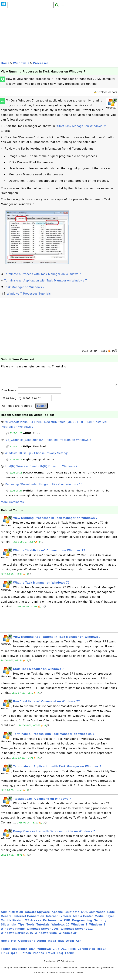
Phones (38, 957)
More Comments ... (14, 506)
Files (72, 952)
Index (52, 944)
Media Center (83, 920)
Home (5, 63)
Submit (42, 409)
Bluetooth (72, 915)
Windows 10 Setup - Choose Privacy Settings (37, 457)
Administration (12, 915)
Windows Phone (13, 932)
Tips (21, 928)
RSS (61, 944)
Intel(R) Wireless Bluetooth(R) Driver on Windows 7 (41, 470)
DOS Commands (93, 915)
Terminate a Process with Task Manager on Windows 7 (43, 274)
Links (5, 957)
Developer (19, 952)
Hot (14, 944)
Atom (70, 944)
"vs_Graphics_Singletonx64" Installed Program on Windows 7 (48, 443)
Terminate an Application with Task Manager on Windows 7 (46, 281)
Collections (27, 944)
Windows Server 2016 (17, 936)
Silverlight (9, 928)
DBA (32, 952)
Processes (41, 63)
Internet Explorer (59, 920)
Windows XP (68, 936)
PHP (67, 924)
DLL (64, 952)
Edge (111, 915)
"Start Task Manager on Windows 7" (81, 126)
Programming (82, 924)
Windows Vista (46, 936)
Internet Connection (29, 920)
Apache (57, 915)
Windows (44, 952)
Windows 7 (21, 63)
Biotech (25, 957)
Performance (53, 924)
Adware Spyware (37, 915)
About (42, 944)
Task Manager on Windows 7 (24, 287)
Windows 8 (97, 928)
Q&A (14, 957)
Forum (70, 957)
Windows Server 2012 (77, 932)
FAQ (60, 957)
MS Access (33, 924)
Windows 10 (60, 928)
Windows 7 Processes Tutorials (29, 294)
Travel (50, 957)
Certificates (86, 952)
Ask (79, 944)
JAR (56, 952)
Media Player (104, 920)
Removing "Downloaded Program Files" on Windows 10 (44, 488)
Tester (6, 952)
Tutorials (43, 928)
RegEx (102, 952)
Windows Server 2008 (43, 932)
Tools (31, 928)
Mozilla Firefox (12, 924)
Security (100, 924)
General (7, 920)
